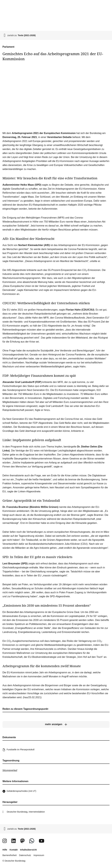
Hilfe (5, 850)
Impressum (39, 855)
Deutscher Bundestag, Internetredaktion (26, 812)
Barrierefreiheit (10, 855)
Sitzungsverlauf (10, 770)
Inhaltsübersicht (28, 850)
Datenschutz (25, 855)
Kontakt (14, 850)
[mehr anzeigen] (56, 724)
